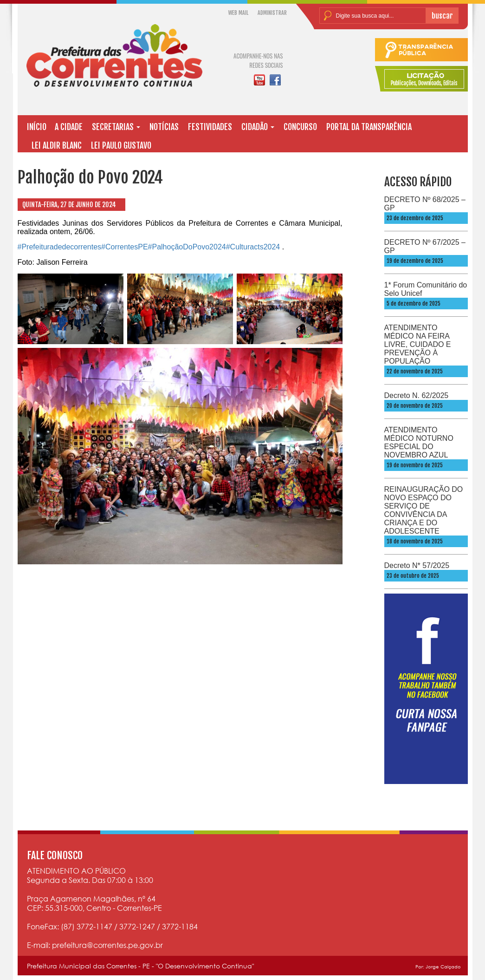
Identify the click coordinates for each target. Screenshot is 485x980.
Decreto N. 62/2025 (417, 395)
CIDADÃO (258, 127)
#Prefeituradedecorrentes (60, 247)
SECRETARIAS (116, 127)
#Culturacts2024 (253, 247)
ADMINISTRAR (272, 13)
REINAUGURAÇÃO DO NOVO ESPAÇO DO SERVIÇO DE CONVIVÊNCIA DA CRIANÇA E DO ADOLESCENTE (424, 510)
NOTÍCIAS (164, 127)
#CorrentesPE (125, 247)
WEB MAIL (238, 13)
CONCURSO (300, 127)
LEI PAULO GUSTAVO (121, 145)
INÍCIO (37, 127)
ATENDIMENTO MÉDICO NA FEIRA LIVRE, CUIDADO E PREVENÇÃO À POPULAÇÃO (418, 344)
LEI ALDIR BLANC (57, 145)
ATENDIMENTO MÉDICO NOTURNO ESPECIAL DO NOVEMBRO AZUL (419, 442)
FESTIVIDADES (210, 127)
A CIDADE (69, 127)
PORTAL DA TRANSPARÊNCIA (369, 127)
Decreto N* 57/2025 (417, 565)
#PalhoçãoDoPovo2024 (187, 247)
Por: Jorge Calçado (438, 967)
